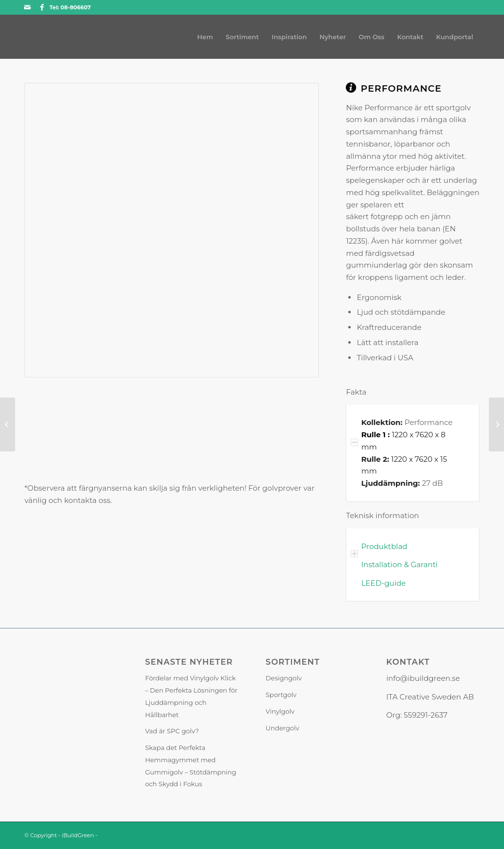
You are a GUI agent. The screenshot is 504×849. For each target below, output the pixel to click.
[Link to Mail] (27, 7)
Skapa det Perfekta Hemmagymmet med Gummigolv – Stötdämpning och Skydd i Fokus (191, 766)
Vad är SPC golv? (172, 731)
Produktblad (384, 546)
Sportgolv (281, 695)
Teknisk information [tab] (382, 516)
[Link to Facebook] (42, 7)
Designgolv (284, 678)
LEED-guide (383, 583)
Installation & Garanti (399, 564)
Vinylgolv (280, 711)
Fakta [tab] (356, 393)
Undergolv (282, 728)
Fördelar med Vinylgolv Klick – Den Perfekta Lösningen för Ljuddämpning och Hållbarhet (191, 696)
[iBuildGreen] (25, 37)
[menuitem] (205, 37)
